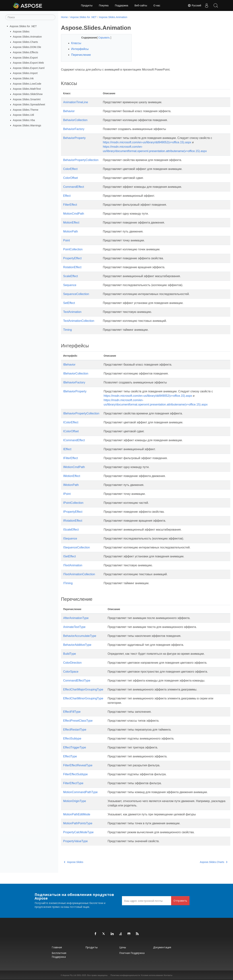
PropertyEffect (72, 258)
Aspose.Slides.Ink (23, 78)
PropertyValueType (75, 841)
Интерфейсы (80, 49)
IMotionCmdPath (74, 467)
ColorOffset (71, 178)
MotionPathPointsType (78, 823)
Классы (76, 43)
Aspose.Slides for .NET (23, 26)
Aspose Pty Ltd (69, 975)
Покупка (104, 5)
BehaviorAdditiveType (77, 645)
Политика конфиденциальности (125, 975)
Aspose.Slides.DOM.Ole (27, 47)
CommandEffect (74, 187)
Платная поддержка (132, 953)
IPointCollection (73, 503)
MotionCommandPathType (80, 792)
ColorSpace (71, 672)
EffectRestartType (75, 730)
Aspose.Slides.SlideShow (28, 94)
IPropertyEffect (73, 512)
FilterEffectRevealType (78, 765)
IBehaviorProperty (75, 391)
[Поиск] (30, 17)
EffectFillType (72, 712)
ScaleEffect (71, 276)
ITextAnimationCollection (79, 574)
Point (66, 240)
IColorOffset (71, 431)
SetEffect (69, 303)
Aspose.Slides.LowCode (27, 84)
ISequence (70, 538)
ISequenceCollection (77, 547)
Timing (67, 330)
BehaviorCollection (75, 120)
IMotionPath (71, 485)
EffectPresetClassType (78, 721)
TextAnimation (72, 312)
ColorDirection (72, 663)
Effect (67, 196)
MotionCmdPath (74, 214)
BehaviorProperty (74, 138)
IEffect (67, 449)
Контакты (168, 975)
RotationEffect (72, 267)
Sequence (70, 285)
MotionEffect (71, 223)
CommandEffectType (77, 681)
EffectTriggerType (75, 747)
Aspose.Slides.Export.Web (28, 63)
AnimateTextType (74, 627)
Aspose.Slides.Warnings (27, 125)
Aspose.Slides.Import (25, 73)
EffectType (70, 756)
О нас (157, 5)
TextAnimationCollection (79, 321)
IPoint (67, 494)
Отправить (180, 901)
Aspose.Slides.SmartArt (27, 99)
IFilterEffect (71, 458)
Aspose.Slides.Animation (27, 37)
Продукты (87, 5)
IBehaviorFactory (74, 382)
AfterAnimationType (76, 618)
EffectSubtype (72, 739)
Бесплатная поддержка (59, 955)
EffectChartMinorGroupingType (83, 698)
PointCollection (73, 249)
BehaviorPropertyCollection (81, 160)
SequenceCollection (76, 294)
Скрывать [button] (102, 38)
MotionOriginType (75, 801)
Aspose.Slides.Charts (25, 42)
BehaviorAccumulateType (80, 636)
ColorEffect (70, 169)
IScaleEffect (71, 530)
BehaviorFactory (74, 129)
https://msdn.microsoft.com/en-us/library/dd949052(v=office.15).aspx (147, 142)
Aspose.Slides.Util (23, 115)
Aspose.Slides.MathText (27, 89)
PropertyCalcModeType (78, 832)
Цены (123, 947)
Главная (57, 947)
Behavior (69, 111)
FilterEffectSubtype (75, 774)
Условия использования (152, 975)
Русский (194, 5)
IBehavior (69, 365)
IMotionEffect (72, 476)
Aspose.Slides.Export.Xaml (29, 68)
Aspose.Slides (21, 31)
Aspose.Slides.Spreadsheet (29, 104)
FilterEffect (70, 205)
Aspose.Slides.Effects (26, 52)
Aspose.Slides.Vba (24, 120)
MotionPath (71, 231)
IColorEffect (71, 422)
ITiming (68, 583)
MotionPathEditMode (77, 814)
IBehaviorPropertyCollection (81, 413)
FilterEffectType (73, 783)
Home (64, 17)
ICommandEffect (74, 440)
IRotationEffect (73, 521)
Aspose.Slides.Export (25, 57)
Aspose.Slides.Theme (26, 110)
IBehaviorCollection (76, 373)
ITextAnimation (73, 565)
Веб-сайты (141, 5)
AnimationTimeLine (76, 102)
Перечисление (81, 55)
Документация (162, 947)
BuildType (70, 654)
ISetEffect (69, 556)
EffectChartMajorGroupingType (83, 689)
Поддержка (122, 5)
